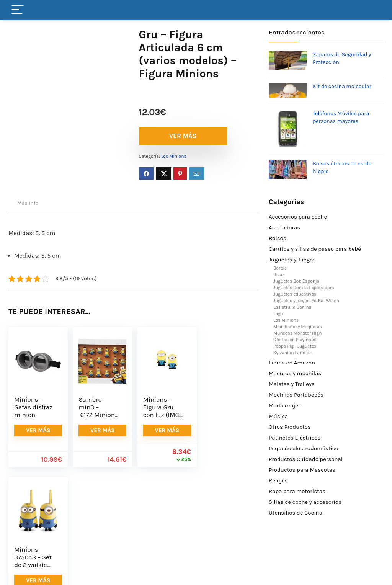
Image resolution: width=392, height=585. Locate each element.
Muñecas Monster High (298, 333)
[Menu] (18, 10)
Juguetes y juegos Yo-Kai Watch (306, 301)
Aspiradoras (284, 227)
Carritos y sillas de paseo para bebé (315, 249)
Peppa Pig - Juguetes (295, 346)
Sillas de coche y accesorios (305, 502)
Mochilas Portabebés (296, 395)
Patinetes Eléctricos (295, 438)
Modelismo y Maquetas (298, 327)
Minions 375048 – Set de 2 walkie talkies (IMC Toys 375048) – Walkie (225, 419)
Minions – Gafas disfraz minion (33, 407)
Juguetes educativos (295, 294)
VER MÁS (183, 136)
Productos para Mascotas (302, 470)
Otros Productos (290, 427)
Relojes (278, 480)
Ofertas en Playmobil (295, 340)
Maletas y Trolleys (292, 384)
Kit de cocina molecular (342, 86)
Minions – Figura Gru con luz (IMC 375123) (160, 411)
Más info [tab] (28, 203)
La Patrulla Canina (292, 307)
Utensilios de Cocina (296, 513)
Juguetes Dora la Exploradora (304, 288)
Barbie (280, 268)
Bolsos (278, 238)
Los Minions (174, 156)
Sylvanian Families (293, 353)
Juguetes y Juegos (292, 260)
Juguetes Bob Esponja (296, 281)
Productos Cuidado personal (306, 459)
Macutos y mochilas (295, 373)
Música (278, 416)
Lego (278, 314)
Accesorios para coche (298, 217)
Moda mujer (285, 405)
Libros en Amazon (292, 363)
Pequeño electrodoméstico (304, 448)
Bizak (279, 275)
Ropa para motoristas (297, 491)
